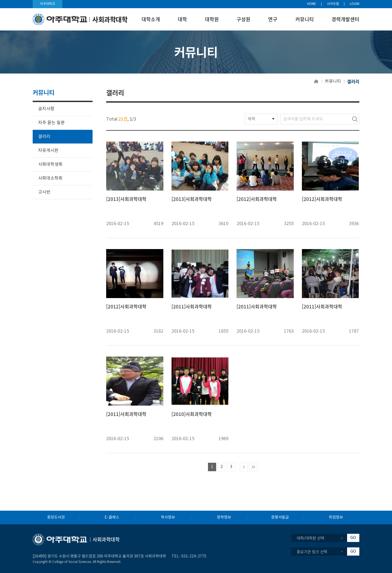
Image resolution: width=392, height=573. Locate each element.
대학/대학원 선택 (310, 538)
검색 (355, 119)
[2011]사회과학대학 (192, 307)
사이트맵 (333, 4)
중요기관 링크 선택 (312, 551)
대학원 (212, 19)
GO (353, 538)
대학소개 (151, 19)
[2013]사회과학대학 (126, 199)
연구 (273, 19)
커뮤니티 (305, 19)
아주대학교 (48, 4)
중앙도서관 (56, 517)
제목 (252, 119)
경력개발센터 (345, 19)
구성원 (244, 19)
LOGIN (355, 4)
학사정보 (168, 517)
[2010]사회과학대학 (192, 414)
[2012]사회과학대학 (257, 199)
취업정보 (336, 517)
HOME (312, 4)
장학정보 (224, 517)
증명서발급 (280, 517)
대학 (182, 19)
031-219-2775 (194, 556)
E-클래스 (112, 517)
